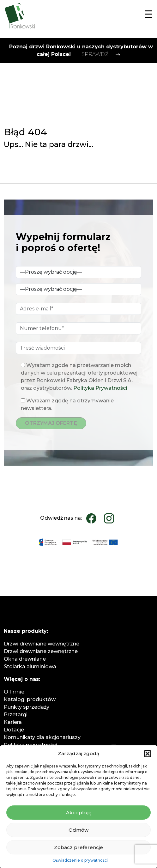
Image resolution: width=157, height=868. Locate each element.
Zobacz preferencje (78, 847)
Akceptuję (79, 813)
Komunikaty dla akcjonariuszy (42, 737)
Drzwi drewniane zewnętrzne (41, 651)
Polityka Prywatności (100, 388)
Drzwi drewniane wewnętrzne (42, 644)
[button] (148, 754)
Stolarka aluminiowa (30, 666)
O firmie (14, 692)
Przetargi (16, 715)
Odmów (78, 830)
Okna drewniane (25, 659)
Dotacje (14, 730)
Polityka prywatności (30, 745)
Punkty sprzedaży (27, 707)
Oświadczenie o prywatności (80, 860)
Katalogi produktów (30, 699)
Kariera (13, 722)
